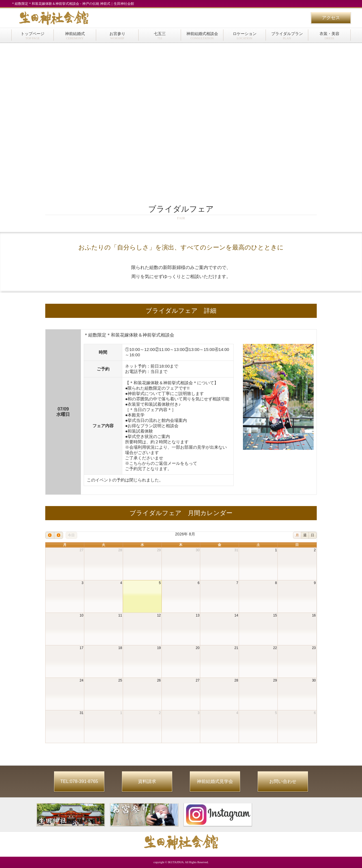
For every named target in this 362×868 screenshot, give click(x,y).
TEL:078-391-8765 (79, 781)
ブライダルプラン (287, 36)
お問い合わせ (283, 781)
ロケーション (245, 36)
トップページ (33, 36)
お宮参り (117, 36)
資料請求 (147, 781)
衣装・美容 (329, 36)
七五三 (160, 36)
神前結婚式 (75, 36)
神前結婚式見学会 (215, 781)
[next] (59, 535)
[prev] (50, 535)
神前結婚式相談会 (202, 36)
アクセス (331, 18)
